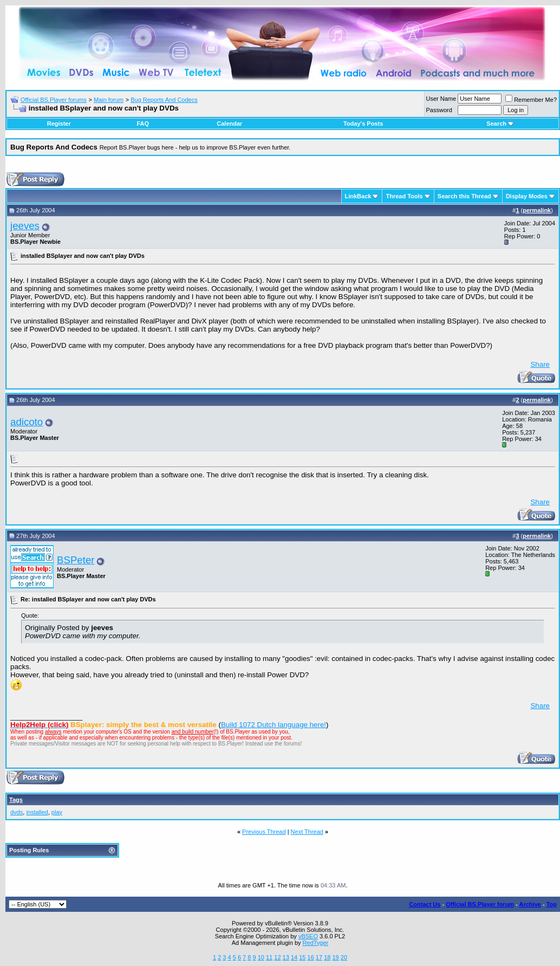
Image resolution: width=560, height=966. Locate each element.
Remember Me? (531, 100)
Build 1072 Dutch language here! (274, 725)
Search (500, 124)
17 (319, 957)
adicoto (27, 422)
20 (344, 957)
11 (269, 957)
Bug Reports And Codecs (164, 100)
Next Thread (307, 832)
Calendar (229, 124)
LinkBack (358, 196)
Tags (16, 800)
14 (294, 957)
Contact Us (425, 904)
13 (286, 957)
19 (335, 957)
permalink (537, 210)
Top (552, 904)
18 (327, 957)
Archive (530, 904)
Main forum (109, 100)
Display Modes (527, 196)
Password (439, 110)
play (57, 812)
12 (277, 957)
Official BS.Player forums (54, 100)
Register (59, 124)
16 (311, 957)
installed (37, 812)
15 (302, 957)
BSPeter (76, 560)
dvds (17, 812)
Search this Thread (464, 196)
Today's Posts (363, 124)
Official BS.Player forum (480, 904)
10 (261, 957)
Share (540, 364)
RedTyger (316, 943)
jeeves (25, 226)
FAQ (143, 124)
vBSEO (308, 936)
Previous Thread (264, 832)
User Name (441, 99)
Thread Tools (404, 196)
